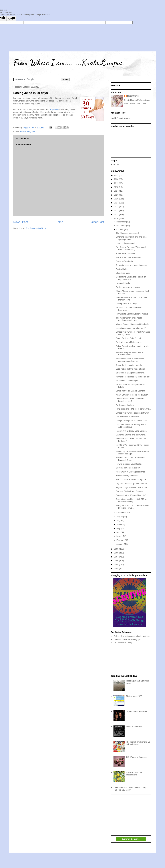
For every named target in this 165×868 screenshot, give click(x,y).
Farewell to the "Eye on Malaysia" (131, 495)
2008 (117, 553)
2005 (117, 565)
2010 (117, 218)
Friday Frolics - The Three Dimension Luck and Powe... (132, 507)
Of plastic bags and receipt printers (131, 265)
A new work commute (125, 253)
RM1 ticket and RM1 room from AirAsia (133, 409)
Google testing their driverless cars (131, 421)
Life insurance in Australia (127, 417)
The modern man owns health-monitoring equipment (129, 319)
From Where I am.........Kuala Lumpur (68, 63)
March (119, 536)
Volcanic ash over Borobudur (129, 257)
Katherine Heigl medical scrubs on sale (133, 377)
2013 (117, 207)
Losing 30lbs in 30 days (31, 93)
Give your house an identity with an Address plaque (131, 426)
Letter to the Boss (134, 727)
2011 (117, 214)
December (121, 222)
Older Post (97, 222)
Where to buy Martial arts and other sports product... (132, 238)
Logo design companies (126, 243)
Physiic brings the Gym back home (131, 487)
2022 (117, 175)
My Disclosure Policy (123, 643)
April (119, 532)
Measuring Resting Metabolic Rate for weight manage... (133, 453)
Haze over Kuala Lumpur (127, 381)
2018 (117, 187)
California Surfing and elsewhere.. (131, 435)
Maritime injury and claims (127, 476)
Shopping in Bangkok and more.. (130, 373)
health (23, 132)
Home (59, 222)
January (120, 544)
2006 (117, 561)
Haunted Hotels (123, 283)
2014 (117, 203)
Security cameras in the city (128, 468)
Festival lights (122, 269)
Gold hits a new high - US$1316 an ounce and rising (131, 500)
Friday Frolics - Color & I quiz (129, 338)
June (119, 524)
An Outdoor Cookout (125, 405)
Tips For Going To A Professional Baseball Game (130, 459)
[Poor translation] (11, 18)
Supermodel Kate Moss (136, 711)
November (121, 226)
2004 (117, 569)
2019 (117, 183)
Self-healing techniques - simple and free (132, 636)
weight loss (32, 132)
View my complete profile (135, 103)
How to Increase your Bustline (129, 464)
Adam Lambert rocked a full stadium (132, 395)
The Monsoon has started (127, 233)
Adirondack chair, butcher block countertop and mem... (130, 360)
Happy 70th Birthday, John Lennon (131, 431)
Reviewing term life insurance (129, 342)
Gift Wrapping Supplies (136, 757)
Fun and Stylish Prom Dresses (129, 491)
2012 (117, 210)
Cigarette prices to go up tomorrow (131, 484)
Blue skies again (123, 273)
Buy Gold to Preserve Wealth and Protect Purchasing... (131, 248)
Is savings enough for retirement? (131, 328)
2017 (117, 191)
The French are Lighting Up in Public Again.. (138, 743)
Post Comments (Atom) (36, 228)
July (118, 521)
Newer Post (21, 222)
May (119, 528)
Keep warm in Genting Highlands (131, 472)
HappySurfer (133, 96)
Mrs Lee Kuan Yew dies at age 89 (131, 480)
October (120, 230)
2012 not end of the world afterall (130, 369)
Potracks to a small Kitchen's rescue (132, 314)
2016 (117, 195)
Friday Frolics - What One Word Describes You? (130, 400)
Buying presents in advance (128, 287)
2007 (117, 557)
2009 (117, 549)
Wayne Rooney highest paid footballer (133, 324)
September (122, 513)
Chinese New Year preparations (134, 774)
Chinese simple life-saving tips (127, 639)
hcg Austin (54, 109)
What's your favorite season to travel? (133, 413)
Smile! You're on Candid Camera (130, 391)
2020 (117, 179)
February (121, 540)
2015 (117, 199)
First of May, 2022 (134, 696)
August (120, 517)
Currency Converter (131, 839)
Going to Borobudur (125, 261)
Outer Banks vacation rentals (129, 365)
